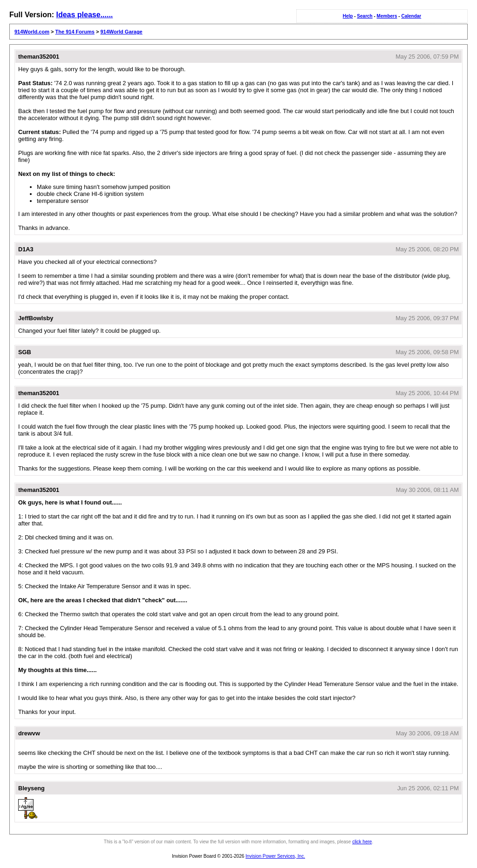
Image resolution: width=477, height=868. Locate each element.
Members (387, 16)
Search (365, 16)
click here (362, 842)
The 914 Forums (75, 32)
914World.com (32, 32)
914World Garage (121, 32)
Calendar (411, 16)
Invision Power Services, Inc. (275, 856)
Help (348, 16)
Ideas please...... (84, 15)
